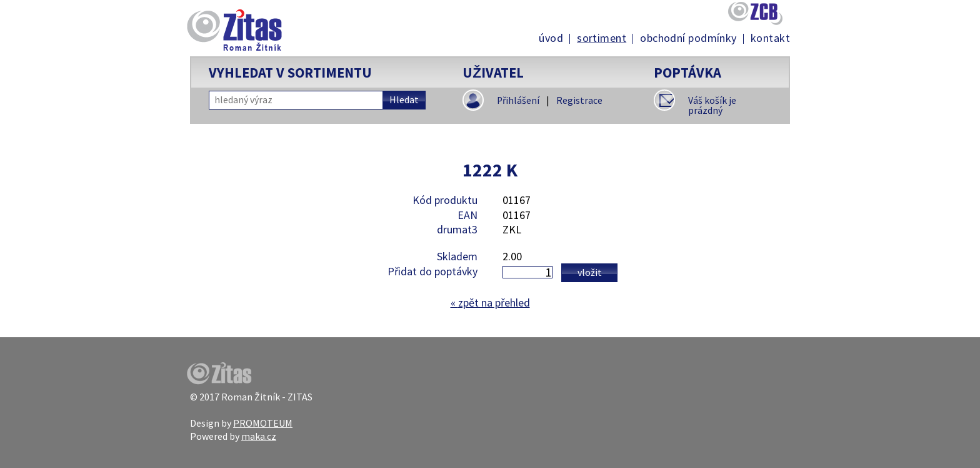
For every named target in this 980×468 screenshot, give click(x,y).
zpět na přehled (490, 303)
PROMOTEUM (263, 423)
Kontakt (770, 38)
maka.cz (259, 436)
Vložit (590, 272)
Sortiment (602, 38)
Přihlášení (518, 100)
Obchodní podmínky (688, 38)
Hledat (404, 100)
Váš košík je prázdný (712, 105)
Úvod (551, 38)
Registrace (579, 100)
